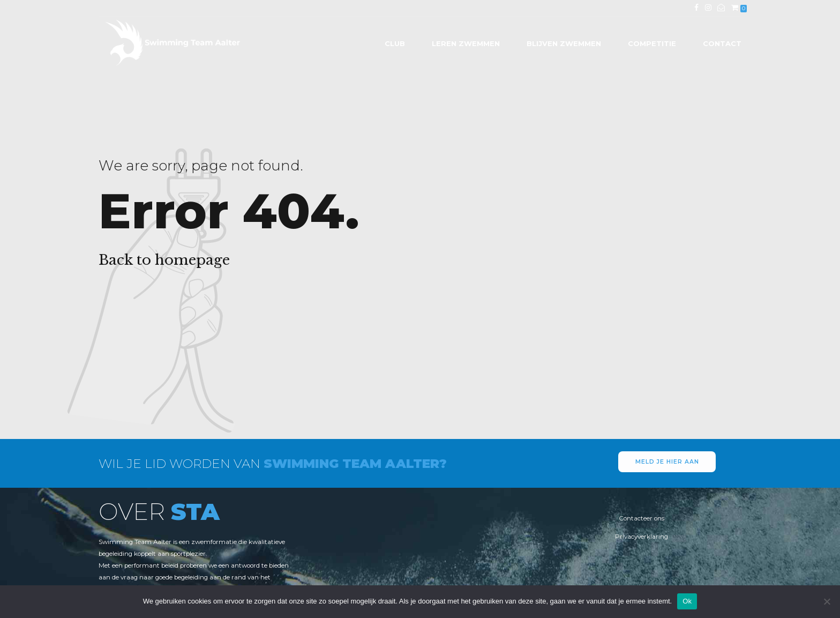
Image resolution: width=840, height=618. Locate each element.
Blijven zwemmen (564, 43)
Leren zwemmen (466, 43)
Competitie (652, 43)
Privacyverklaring (642, 537)
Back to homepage (164, 260)
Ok (687, 601)
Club (395, 43)
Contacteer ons (642, 518)
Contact (722, 43)
